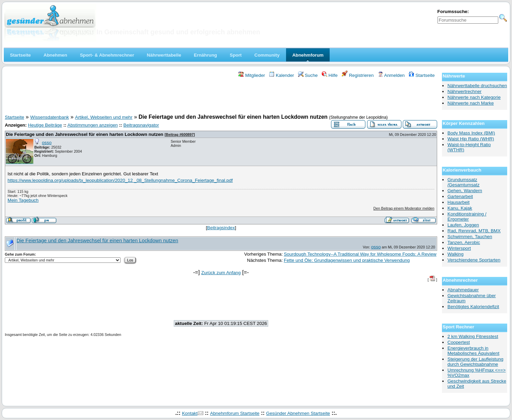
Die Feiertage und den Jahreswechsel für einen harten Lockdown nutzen (84, 134)
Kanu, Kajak (460, 208)
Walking (456, 254)
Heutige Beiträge (45, 125)
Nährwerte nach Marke (471, 103)
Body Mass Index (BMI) (471, 133)
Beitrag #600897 (180, 135)
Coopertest (459, 342)
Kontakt (190, 413)
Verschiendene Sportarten (474, 260)
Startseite (422, 75)
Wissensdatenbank (50, 117)
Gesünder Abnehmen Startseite (298, 413)
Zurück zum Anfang (221, 273)
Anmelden (391, 75)
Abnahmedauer (463, 290)
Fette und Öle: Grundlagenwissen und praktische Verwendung (347, 260)
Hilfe (330, 75)
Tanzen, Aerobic (464, 242)
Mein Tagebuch (23, 200)
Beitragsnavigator (141, 125)
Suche (308, 75)
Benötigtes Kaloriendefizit (473, 307)
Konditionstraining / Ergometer (467, 217)
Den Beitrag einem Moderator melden (404, 208)
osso (47, 143)
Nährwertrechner (464, 91)
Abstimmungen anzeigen (93, 125)
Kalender (281, 75)
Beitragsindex (221, 228)
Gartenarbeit (460, 196)
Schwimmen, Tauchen (470, 237)
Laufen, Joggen (463, 225)
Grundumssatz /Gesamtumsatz (463, 182)
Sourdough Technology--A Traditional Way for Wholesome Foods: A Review (360, 254)
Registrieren (358, 75)
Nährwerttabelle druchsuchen (477, 86)
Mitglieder (252, 75)
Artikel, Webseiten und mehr (104, 117)
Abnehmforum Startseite (235, 413)
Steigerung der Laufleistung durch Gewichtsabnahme (475, 362)
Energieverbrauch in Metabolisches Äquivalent (473, 351)
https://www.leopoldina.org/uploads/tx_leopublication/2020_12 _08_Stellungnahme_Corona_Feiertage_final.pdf (120, 180)
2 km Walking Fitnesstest (473, 336)
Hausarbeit (458, 202)
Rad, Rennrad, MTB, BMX (474, 231)
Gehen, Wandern (465, 191)
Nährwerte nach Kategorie (474, 97)
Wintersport (459, 248)
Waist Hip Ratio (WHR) (471, 139)
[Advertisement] (221, 97)
